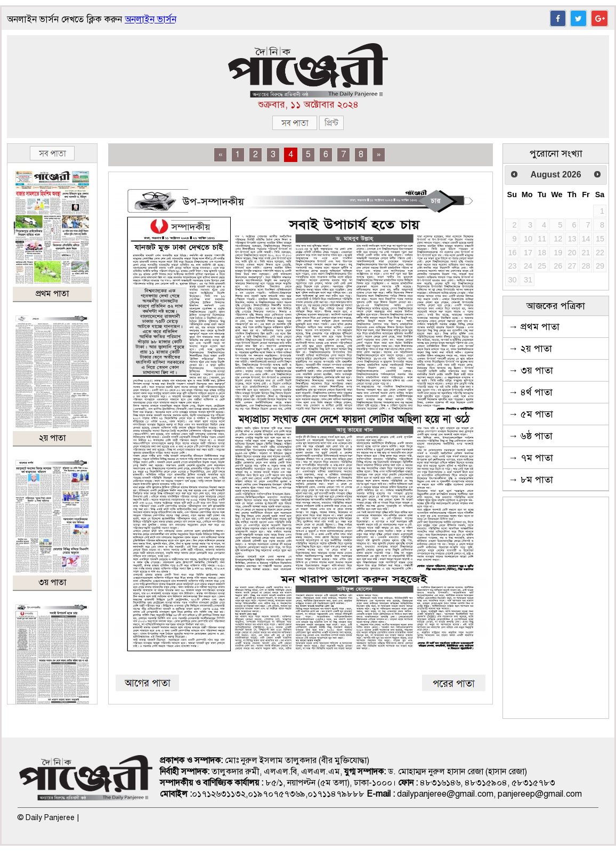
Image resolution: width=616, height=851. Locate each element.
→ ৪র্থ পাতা (530, 392)
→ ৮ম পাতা (531, 480)
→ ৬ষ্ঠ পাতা (530, 436)
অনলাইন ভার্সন (151, 19)
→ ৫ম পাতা (531, 414)
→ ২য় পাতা (530, 348)
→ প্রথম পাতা (534, 327)
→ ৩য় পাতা (531, 370)
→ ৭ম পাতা (531, 458)
